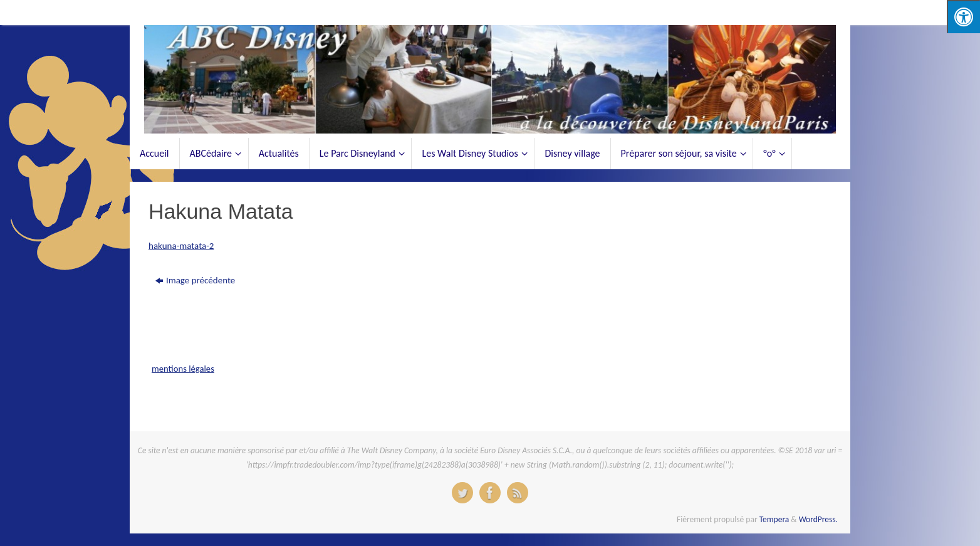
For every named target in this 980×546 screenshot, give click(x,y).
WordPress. (818, 519)
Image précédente (195, 280)
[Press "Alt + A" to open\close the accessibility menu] (963, 17)
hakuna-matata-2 (181, 246)
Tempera (774, 519)
